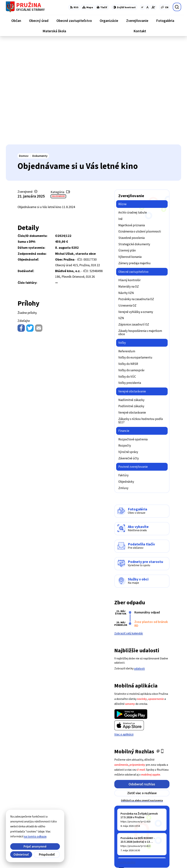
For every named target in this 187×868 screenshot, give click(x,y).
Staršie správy (126, 759)
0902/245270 (161, 837)
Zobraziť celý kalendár (129, 531)
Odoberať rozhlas (142, 682)
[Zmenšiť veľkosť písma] (142, 7)
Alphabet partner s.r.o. (54, 858)
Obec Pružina (100, 858)
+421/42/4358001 (164, 828)
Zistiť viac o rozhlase (142, 690)
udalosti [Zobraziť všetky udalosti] (139, 566)
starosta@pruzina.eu (167, 841)
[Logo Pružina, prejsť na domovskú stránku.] (25, 7)
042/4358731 (161, 833)
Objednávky (58, 94)
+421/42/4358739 (164, 824)
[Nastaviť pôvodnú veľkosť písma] (147, 7)
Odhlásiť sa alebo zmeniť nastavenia (142, 698)
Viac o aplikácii (124, 632)
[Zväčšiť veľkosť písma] (153, 7)
